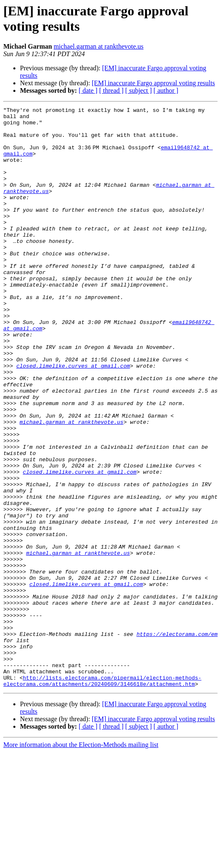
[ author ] (166, 90)
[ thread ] (111, 90)
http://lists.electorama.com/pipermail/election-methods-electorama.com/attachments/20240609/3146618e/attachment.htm (102, 796)
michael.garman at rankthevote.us (99, 46)
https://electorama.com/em (177, 740)
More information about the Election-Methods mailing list (81, 861)
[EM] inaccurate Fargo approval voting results (153, 83)
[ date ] (88, 90)
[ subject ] (139, 90)
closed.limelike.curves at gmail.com (73, 418)
